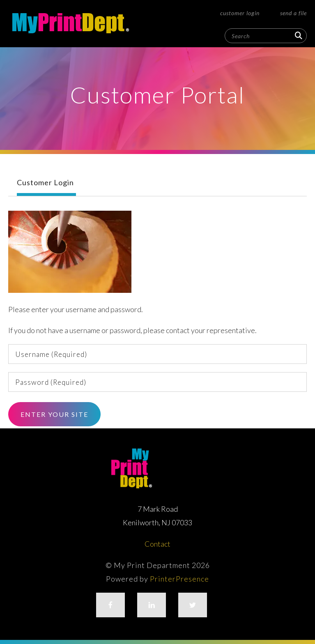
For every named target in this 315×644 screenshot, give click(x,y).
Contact (157, 544)
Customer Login (240, 13)
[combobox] (266, 36)
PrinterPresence (179, 579)
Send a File (293, 13)
